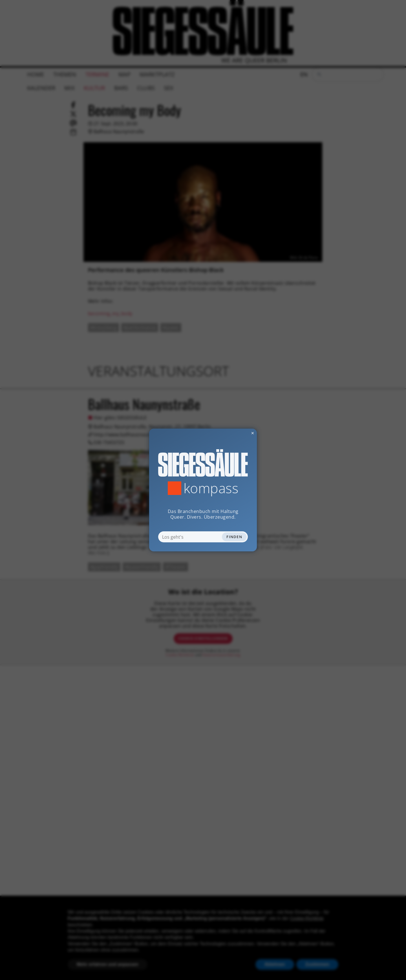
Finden (234, 537)
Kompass (211, 488)
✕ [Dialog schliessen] (239, 433)
